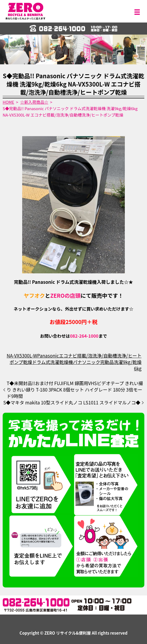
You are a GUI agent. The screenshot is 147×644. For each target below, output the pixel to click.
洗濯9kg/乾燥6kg (128, 365)
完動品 (107, 362)
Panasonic (48, 355)
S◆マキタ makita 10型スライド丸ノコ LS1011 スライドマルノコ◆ (72, 403)
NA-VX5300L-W (22, 355)
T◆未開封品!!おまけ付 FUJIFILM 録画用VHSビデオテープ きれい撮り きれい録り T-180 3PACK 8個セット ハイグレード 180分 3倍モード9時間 (75, 390)
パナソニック (87, 362)
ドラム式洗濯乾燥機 (53, 362)
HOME (8, 102)
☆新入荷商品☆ (34, 102)
